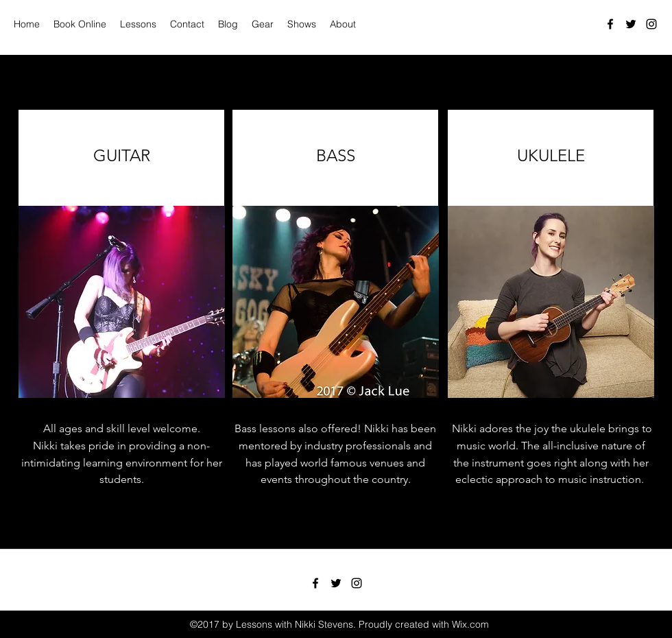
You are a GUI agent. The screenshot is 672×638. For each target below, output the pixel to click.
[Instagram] (651, 24)
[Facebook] (610, 24)
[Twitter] (631, 24)
